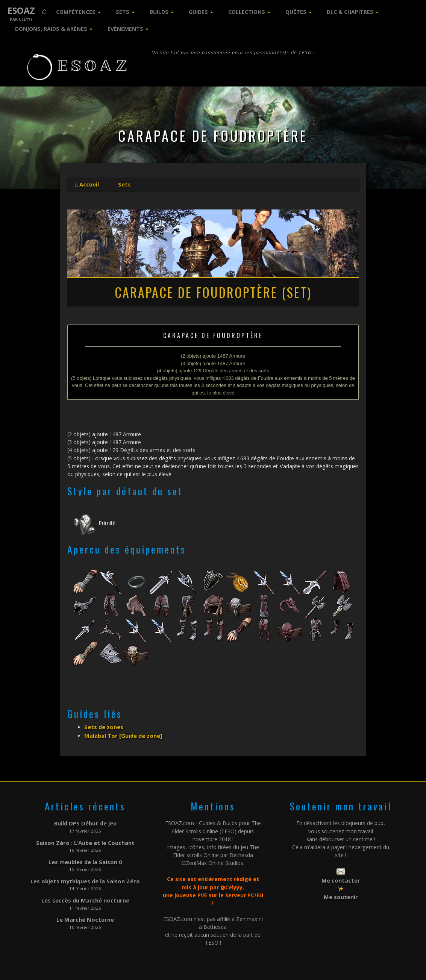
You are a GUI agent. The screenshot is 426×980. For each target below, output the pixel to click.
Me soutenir (341, 894)
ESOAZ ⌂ (27, 11)
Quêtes (296, 12)
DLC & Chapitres (350, 12)
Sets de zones (103, 726)
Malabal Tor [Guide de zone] (122, 734)
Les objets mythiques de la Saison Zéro (85, 877)
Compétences (76, 12)
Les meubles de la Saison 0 (85, 858)
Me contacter (341, 878)
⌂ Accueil (87, 184)
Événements (125, 29)
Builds (159, 12)
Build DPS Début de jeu (85, 821)
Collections (247, 12)
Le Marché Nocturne (85, 914)
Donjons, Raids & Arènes (51, 29)
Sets (123, 12)
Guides (198, 12)
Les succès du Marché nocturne (85, 896)
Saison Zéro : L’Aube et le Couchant (85, 840)
